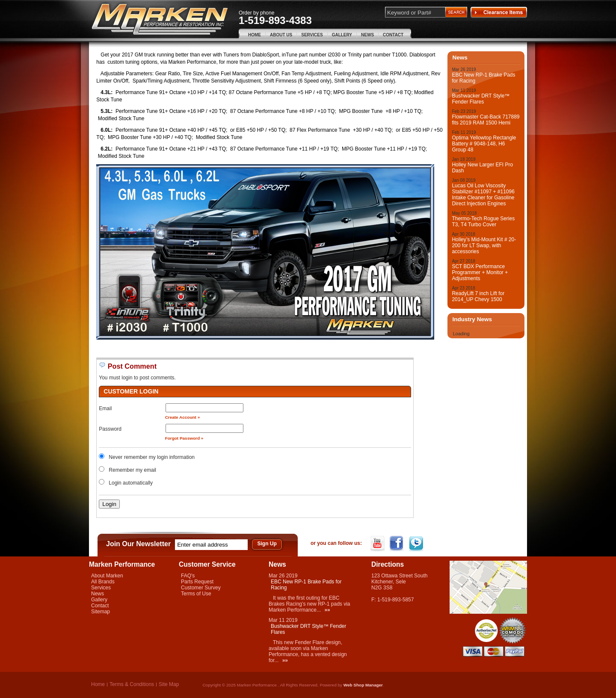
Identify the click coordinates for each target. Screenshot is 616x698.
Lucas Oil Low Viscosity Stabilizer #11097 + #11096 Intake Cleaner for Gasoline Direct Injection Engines (483, 195)
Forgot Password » (184, 438)
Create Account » (183, 417)
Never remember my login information (152, 457)
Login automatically (131, 483)
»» (327, 610)
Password (110, 429)
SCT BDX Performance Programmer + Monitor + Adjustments (480, 272)
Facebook (398, 544)
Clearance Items (499, 12)
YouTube (378, 544)
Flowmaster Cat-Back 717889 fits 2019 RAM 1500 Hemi (486, 120)
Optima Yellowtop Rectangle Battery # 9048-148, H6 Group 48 (484, 144)
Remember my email (132, 470)
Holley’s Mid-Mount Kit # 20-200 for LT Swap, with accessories (484, 245)
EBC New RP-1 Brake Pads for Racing (483, 78)
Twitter (417, 544)
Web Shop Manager (363, 685)
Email (105, 408)
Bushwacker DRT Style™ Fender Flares (481, 99)
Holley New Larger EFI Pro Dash (482, 168)
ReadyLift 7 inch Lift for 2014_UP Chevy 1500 (478, 296)
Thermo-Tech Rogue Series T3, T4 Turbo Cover (483, 222)
